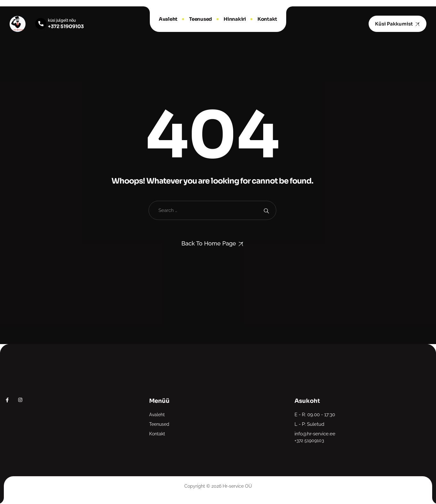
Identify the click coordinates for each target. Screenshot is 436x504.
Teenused (201, 19)
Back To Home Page (209, 243)
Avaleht (168, 19)
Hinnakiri (235, 19)
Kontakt (267, 19)
